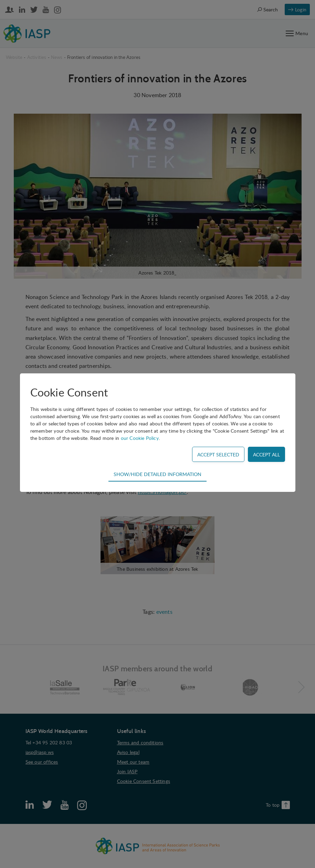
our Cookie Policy (140, 438)
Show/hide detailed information (157, 474)
